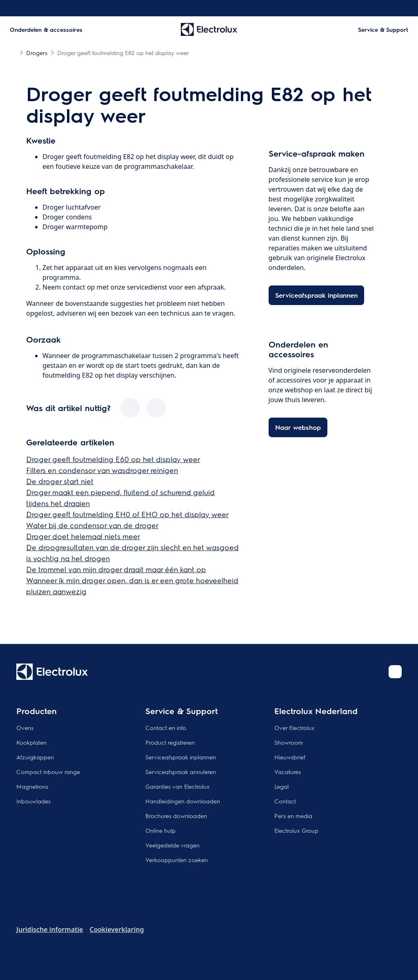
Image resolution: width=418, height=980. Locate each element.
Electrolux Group (296, 830)
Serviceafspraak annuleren (181, 772)
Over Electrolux (295, 728)
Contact (285, 801)
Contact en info (166, 728)
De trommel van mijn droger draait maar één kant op (116, 569)
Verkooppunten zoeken (177, 860)
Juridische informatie (50, 929)
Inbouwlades (33, 801)
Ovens (25, 728)
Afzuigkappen (35, 757)
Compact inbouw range (48, 772)
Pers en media (293, 816)
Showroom (289, 742)
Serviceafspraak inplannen (181, 757)
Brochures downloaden (176, 816)
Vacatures (288, 772)
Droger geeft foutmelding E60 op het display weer (113, 459)
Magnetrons (32, 786)
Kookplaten (31, 742)
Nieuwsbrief (290, 757)
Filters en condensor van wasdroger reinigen (102, 470)
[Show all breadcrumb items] (13, 52)
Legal (281, 786)
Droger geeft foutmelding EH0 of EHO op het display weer (127, 514)
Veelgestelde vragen (172, 845)
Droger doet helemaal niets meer (83, 536)
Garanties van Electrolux (178, 786)
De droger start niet (60, 481)
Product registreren (170, 742)
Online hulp (160, 830)
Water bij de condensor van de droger (92, 525)
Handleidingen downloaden (183, 801)
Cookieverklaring (117, 929)
